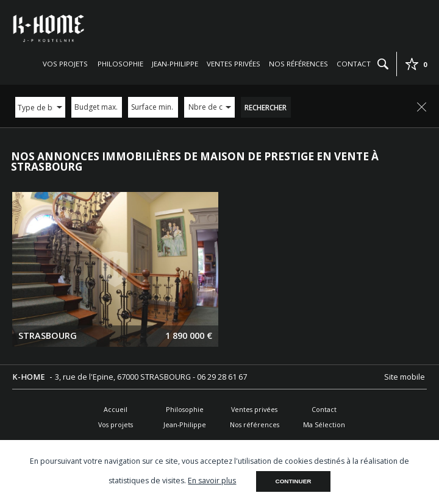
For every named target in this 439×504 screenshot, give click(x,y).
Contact (354, 64)
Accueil (116, 409)
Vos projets (65, 64)
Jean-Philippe (175, 64)
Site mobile (405, 377)
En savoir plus (212, 481)
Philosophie (120, 64)
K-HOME (30, 377)
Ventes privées (234, 64)
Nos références (298, 64)
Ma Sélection (324, 424)
